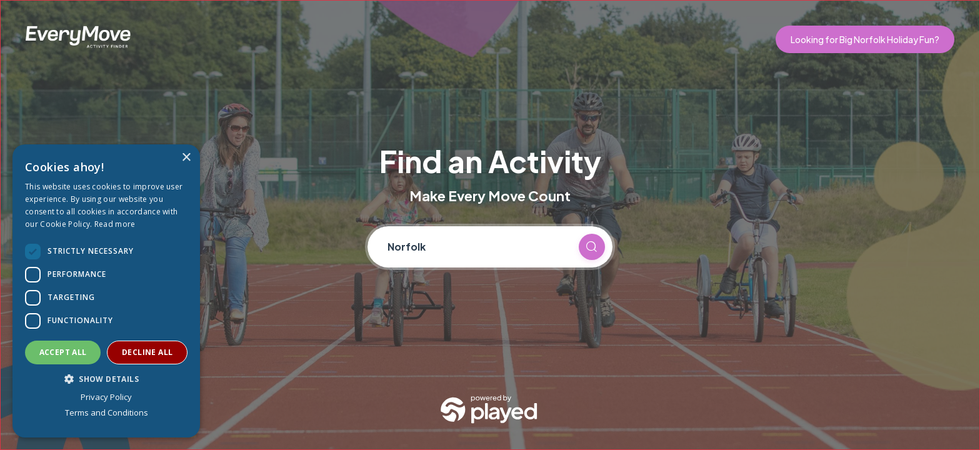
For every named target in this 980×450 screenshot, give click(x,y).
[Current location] (477, 247)
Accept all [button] (63, 352)
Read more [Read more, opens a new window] (115, 224)
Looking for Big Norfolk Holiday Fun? (865, 39)
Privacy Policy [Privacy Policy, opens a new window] (106, 397)
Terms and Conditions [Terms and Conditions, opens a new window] (107, 412)
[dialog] (106, 291)
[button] (106, 379)
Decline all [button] (147, 352)
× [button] (186, 158)
